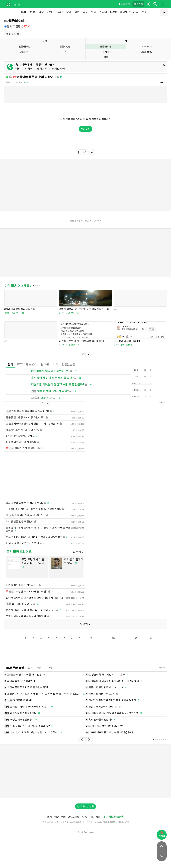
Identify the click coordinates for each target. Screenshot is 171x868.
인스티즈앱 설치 (85, 806)
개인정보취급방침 (114, 817)
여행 (18, 69)
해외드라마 (58, 69)
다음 (114, 638)
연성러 (106, 52)
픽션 (77, 12)
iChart (113, 12)
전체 (8, 26)
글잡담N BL (146, 52)
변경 (144, 12)
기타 (106, 57)
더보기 (78, 552)
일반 (17, 26)
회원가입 (138, 4)
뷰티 (94, 12)
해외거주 (42, 69)
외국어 (29, 69)
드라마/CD (146, 46)
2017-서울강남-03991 (107, 822)
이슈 (33, 12)
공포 (85, 12)
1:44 (162, 668)
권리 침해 (95, 817)
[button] (83, 354)
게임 (136, 12)
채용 (84, 817)
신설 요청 (13, 34)
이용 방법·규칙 (125, 4)
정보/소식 (32, 364)
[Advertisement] (85, 771)
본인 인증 (85, 129)
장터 (68, 12)
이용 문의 (60, 817)
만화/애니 (25, 52)
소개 (49, 817)
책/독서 (65, 52)
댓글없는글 (68, 364)
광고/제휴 (74, 817)
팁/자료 (45, 364)
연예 (49, 12)
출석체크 (125, 12)
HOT (24, 12)
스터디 (103, 12)
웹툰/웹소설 (25, 46)
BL (126, 41)
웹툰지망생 (65, 46)
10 (91, 638)
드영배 (59, 12)
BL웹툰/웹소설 (14, 21)
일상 (41, 12)
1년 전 (9, 82)
